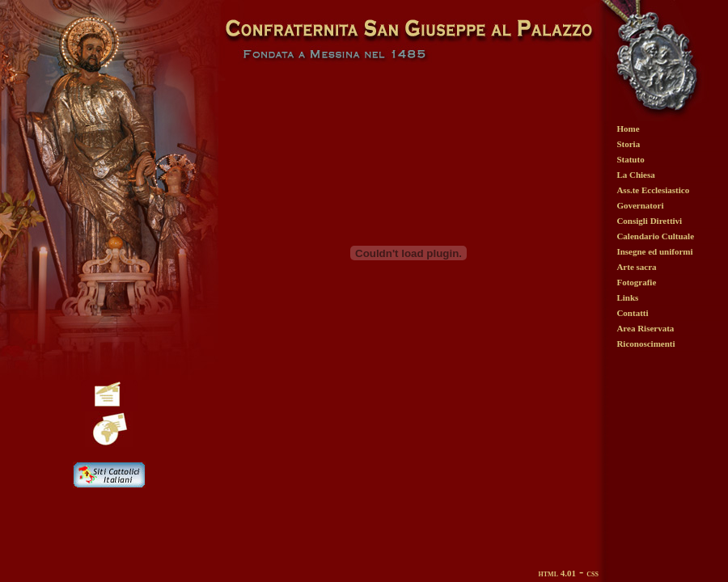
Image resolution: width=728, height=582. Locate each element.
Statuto (630, 159)
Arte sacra (636, 267)
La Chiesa (635, 175)
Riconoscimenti (645, 344)
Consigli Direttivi (649, 221)
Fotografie (636, 282)
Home (628, 129)
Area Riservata (645, 328)
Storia (628, 144)
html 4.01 (557, 573)
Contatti (632, 313)
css (593, 573)
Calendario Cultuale (655, 236)
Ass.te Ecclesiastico (653, 190)
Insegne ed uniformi (654, 251)
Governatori (640, 205)
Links (627, 297)
